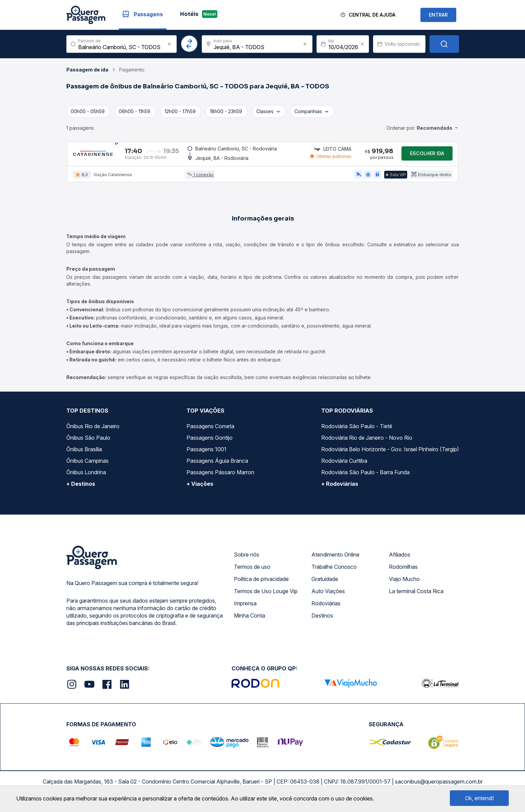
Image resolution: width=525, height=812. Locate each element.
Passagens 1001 (206, 454)
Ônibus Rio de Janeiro (93, 431)
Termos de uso (252, 571)
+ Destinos (81, 488)
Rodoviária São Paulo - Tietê (357, 431)
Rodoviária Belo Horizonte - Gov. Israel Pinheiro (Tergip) (390, 454)
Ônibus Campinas (87, 465)
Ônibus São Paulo (88, 442)
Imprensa (245, 608)
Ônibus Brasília (84, 454)
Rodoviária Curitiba (344, 465)
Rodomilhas (403, 571)
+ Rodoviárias (340, 488)
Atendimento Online (335, 559)
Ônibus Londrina (86, 477)
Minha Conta (249, 620)
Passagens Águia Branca (217, 465)
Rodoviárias (326, 608)
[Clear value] (362, 44)
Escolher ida (427, 156)
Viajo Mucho (404, 583)
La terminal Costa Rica (416, 596)
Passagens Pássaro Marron (220, 477)
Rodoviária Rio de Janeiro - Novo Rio (367, 442)
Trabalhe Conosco (334, 571)
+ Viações (200, 488)
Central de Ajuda (372, 15)
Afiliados (400, 559)
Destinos (322, 620)
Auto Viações (328, 596)
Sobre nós (247, 559)
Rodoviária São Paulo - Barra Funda (365, 477)
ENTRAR (438, 15)
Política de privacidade (261, 583)
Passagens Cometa (210, 431)
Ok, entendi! (479, 798)
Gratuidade (325, 583)
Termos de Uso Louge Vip (266, 596)
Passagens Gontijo (210, 442)
